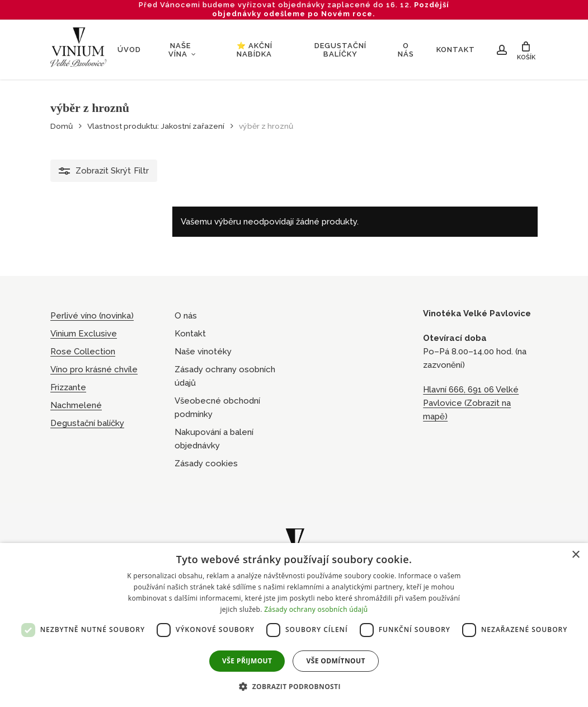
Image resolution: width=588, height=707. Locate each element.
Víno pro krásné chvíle (94, 369)
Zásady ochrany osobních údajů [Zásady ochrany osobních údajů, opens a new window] (316, 609)
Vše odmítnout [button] (335, 661)
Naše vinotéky (203, 352)
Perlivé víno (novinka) (92, 316)
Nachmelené (76, 405)
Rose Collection (83, 352)
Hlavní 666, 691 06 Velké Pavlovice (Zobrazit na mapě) (471, 403)
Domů (62, 126)
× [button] (575, 555)
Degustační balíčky (87, 423)
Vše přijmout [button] (247, 661)
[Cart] (528, 50)
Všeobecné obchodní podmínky (217, 408)
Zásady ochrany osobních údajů (225, 376)
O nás (186, 316)
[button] (294, 687)
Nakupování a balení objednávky (214, 439)
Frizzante (68, 387)
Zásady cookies (206, 463)
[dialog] (294, 625)
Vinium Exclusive (84, 334)
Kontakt (190, 334)
